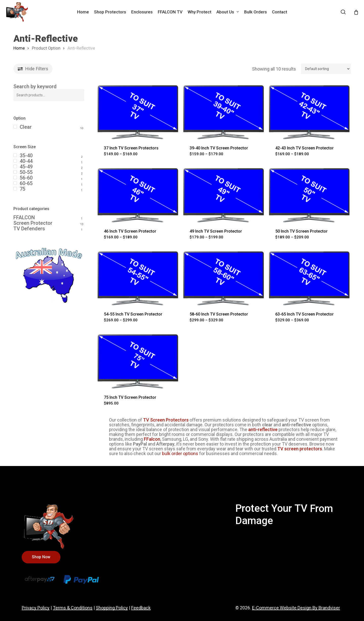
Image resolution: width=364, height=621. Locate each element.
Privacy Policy (36, 608)
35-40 (26, 156)
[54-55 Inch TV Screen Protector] (138, 278)
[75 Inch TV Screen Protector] (138, 361)
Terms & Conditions (73, 608)
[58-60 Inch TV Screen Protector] (224, 278)
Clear (26, 127)
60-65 (26, 183)
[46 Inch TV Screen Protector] (138, 195)
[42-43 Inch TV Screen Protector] (309, 112)
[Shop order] (326, 69)
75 (22, 189)
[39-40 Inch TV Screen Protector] (224, 112)
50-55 (26, 172)
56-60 (26, 178)
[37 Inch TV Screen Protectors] (138, 112)
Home (19, 48)
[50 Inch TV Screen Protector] (309, 195)
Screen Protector (33, 223)
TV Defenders (29, 229)
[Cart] (356, 12)
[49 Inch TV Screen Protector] (224, 195)
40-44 (26, 161)
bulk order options (180, 453)
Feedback (141, 608)
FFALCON (24, 217)
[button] (41, 557)
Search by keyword (35, 86)
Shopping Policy (112, 608)
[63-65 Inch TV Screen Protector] (309, 278)
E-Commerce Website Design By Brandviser (296, 608)
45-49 (26, 167)
